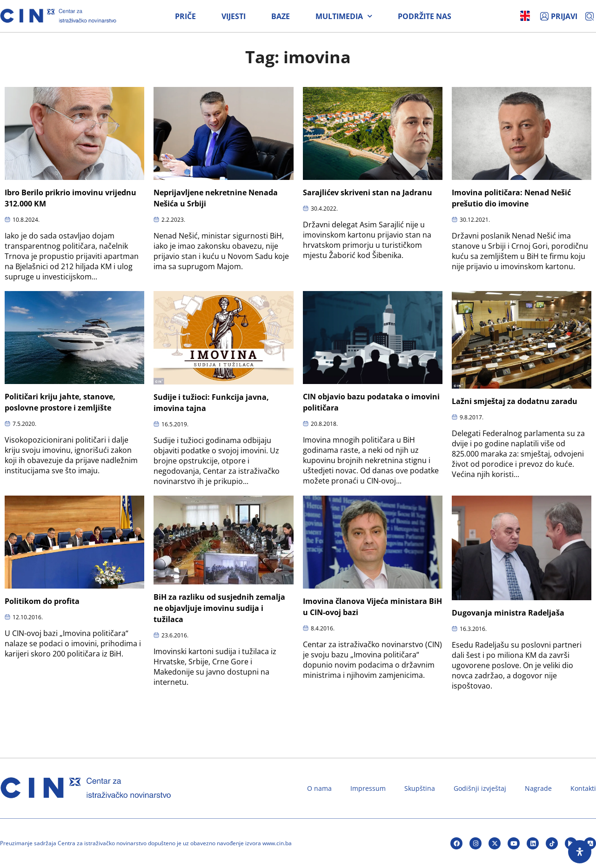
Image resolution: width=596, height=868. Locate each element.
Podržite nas (425, 16)
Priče (185, 16)
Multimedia (344, 16)
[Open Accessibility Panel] (580, 852)
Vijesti (234, 16)
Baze (281, 16)
